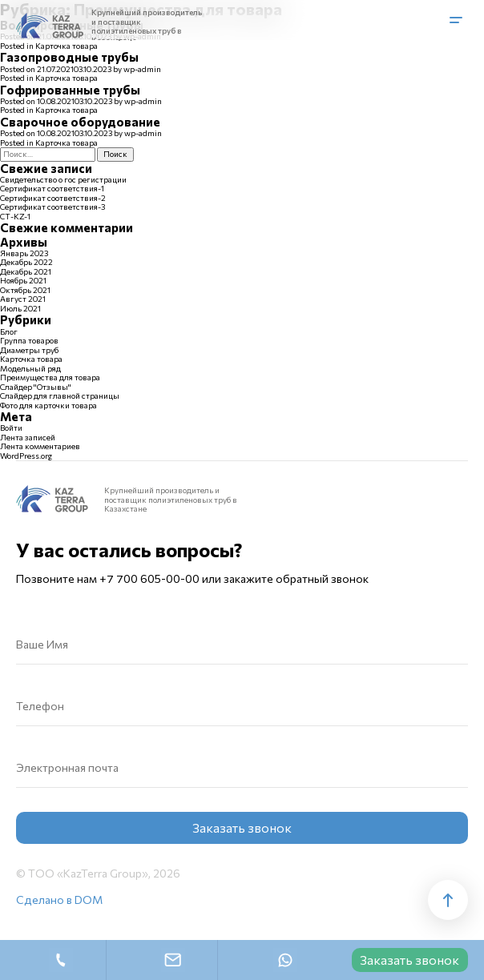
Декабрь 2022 (26, 262)
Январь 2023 (24, 253)
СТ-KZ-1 (15, 216)
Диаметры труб (29, 350)
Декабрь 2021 (26, 271)
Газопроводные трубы (69, 57)
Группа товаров (29, 340)
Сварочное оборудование (80, 122)
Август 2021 (23, 299)
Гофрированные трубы (70, 90)
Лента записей (28, 437)
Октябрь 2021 (25, 290)
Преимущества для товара (50, 377)
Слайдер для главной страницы (60, 396)
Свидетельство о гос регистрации (63, 179)
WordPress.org (26, 456)
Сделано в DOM (59, 900)
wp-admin (142, 69)
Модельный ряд (30, 368)
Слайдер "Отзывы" (36, 387)
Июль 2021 (20, 308)
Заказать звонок (409, 960)
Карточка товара (67, 46)
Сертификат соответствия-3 (52, 207)
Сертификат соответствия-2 (53, 198)
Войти (11, 428)
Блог (9, 331)
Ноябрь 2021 (23, 280)
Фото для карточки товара (48, 405)
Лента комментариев (40, 446)
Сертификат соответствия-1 (52, 188)
